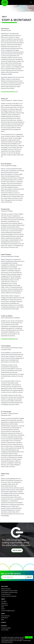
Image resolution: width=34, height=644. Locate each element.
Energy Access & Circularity (9, 596)
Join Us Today (17, 550)
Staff (3, 607)
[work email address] (13, 577)
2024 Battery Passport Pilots (9, 592)
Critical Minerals (6, 594)
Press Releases (6, 616)
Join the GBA (5, 630)
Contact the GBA (6, 628)
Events (4, 622)
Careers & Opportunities (8, 611)
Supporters (4, 603)
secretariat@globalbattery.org (9, 92)
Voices (3, 609)
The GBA (4, 601)
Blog (3, 620)
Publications (5, 618)
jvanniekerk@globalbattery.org (9, 339)
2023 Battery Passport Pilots (9, 591)
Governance (5, 605)
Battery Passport (6, 589)
